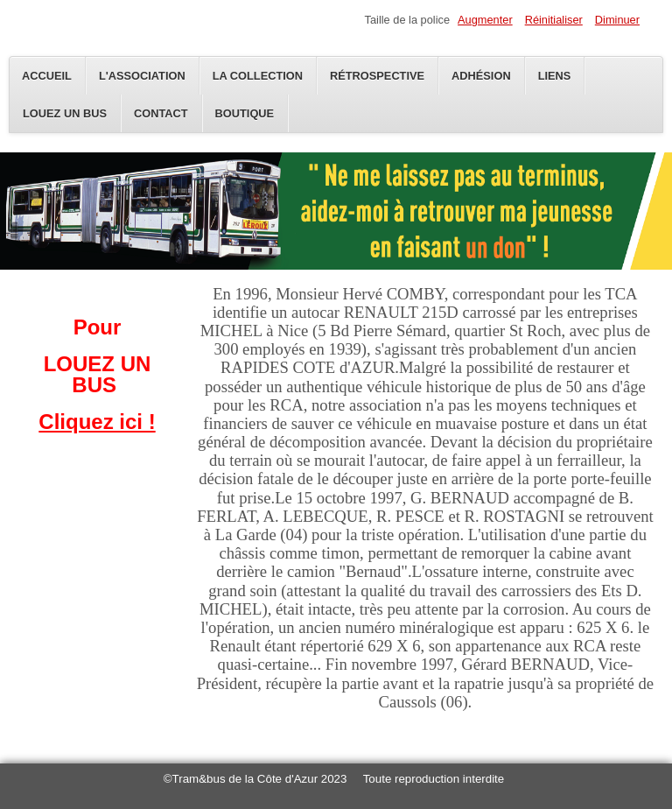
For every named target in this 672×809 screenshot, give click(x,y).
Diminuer (617, 20)
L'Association (142, 76)
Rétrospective (377, 76)
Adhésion (481, 76)
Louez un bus (65, 113)
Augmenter (485, 20)
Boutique (245, 113)
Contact (161, 113)
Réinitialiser (554, 20)
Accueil (47, 76)
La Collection (258, 76)
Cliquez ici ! (97, 422)
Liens (555, 76)
